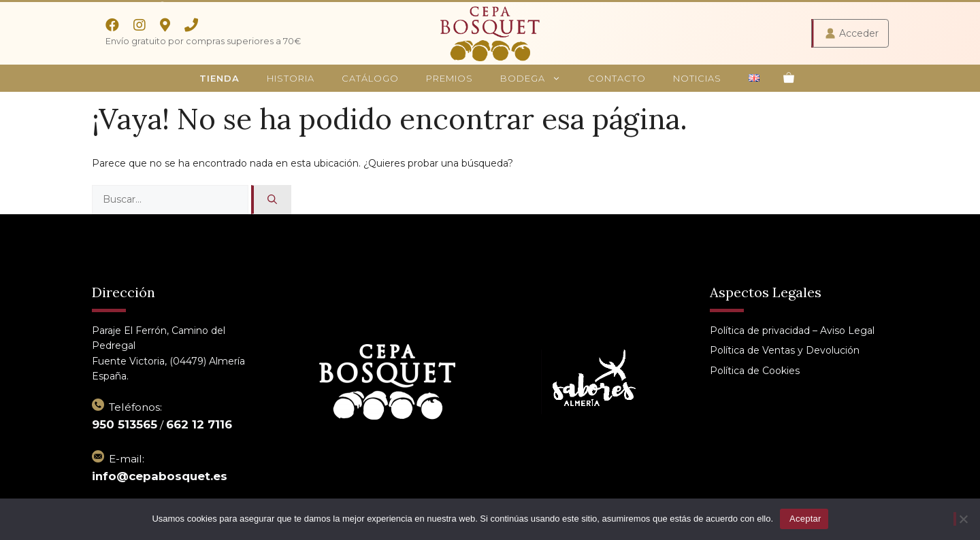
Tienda (219, 78)
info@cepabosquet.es (160, 476)
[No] (962, 519)
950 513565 (125, 424)
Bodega (537, 78)
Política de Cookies (755, 371)
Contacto (617, 78)
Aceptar (805, 519)
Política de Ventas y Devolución (785, 350)
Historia (291, 78)
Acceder (859, 33)
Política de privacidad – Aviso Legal (792, 331)
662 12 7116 (199, 424)
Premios (450, 78)
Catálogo (370, 78)
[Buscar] (271, 200)
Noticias (697, 78)
